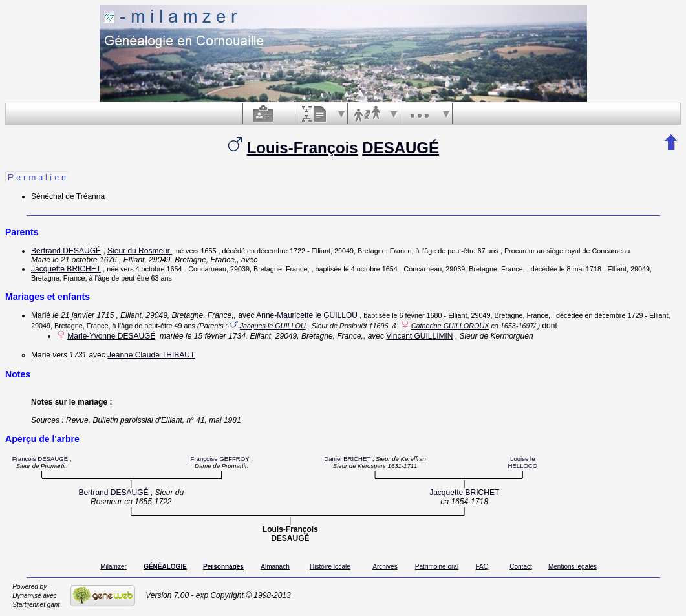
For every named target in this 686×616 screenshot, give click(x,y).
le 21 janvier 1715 (83, 315)
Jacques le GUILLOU (273, 326)
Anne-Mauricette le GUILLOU (307, 315)
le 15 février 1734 (216, 336)
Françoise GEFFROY (220, 459)
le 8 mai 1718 (580, 269)
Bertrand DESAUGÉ (66, 251)
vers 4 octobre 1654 (151, 269)
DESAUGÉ (401, 148)
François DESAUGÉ (40, 459)
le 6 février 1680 (417, 315)
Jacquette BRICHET (66, 269)
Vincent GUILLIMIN (419, 336)
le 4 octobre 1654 (370, 269)
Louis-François (303, 148)
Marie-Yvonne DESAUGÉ (111, 336)
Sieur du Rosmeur (140, 251)
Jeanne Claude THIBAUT (151, 355)
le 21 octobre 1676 (84, 260)
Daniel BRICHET (347, 459)
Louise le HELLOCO (522, 462)
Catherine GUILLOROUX (450, 326)
